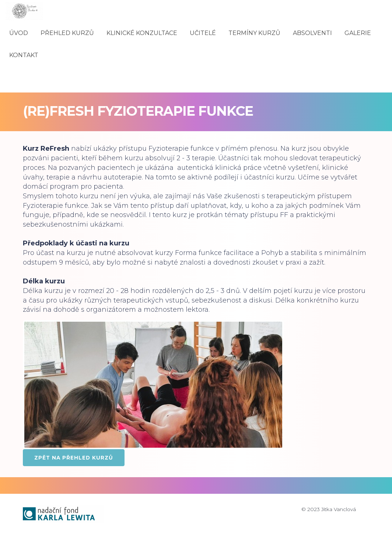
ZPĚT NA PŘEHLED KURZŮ (74, 458)
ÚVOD (19, 33)
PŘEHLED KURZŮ (67, 33)
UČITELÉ (203, 33)
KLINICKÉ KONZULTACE (142, 33)
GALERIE (358, 33)
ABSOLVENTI (312, 33)
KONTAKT (24, 55)
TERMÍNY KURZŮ (254, 33)
